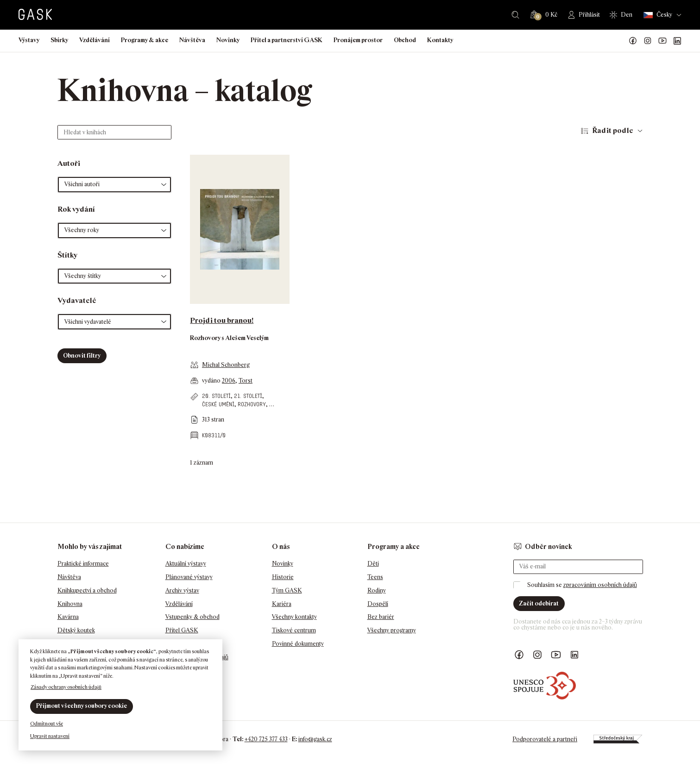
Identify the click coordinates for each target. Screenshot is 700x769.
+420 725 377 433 (266, 739)
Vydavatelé (77, 300)
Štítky (67, 255)
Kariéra (282, 604)
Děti (373, 564)
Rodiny (377, 590)
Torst (246, 381)
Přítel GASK (182, 630)
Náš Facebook (633, 41)
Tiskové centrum (294, 630)
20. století (216, 396)
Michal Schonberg (226, 365)
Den (627, 15)
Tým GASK (287, 590)
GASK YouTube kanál (662, 41)
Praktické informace (83, 564)
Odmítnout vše (47, 724)
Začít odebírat (539, 603)
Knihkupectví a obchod (87, 590)
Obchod (405, 40)
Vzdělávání (95, 40)
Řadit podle (613, 130)
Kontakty (440, 40)
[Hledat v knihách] (115, 132)
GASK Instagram (648, 41)
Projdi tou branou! (222, 320)
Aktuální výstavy (186, 564)
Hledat (515, 15)
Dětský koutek (76, 630)
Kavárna (68, 617)
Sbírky (59, 40)
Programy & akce (145, 40)
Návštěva (192, 40)
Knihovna (70, 604)
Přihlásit (589, 15)
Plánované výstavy (189, 577)
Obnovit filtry (82, 356)
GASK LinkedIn (677, 41)
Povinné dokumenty (298, 644)
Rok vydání (76, 209)
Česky (658, 15)
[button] (115, 185)
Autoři (69, 163)
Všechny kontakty (294, 617)
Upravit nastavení (50, 736)
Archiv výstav (182, 590)
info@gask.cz (315, 739)
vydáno (212, 381)
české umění (218, 404)
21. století (248, 396)
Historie (283, 577)
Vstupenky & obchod (192, 617)
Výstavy (29, 40)
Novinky (228, 40)
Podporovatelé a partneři (545, 739)
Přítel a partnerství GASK (287, 40)
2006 (229, 381)
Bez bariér (381, 617)
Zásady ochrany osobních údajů (66, 687)
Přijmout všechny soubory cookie (82, 706)
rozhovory (252, 404)
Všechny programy (392, 630)
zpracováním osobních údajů (600, 585)
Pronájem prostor (358, 40)
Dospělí (378, 604)
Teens (375, 577)
